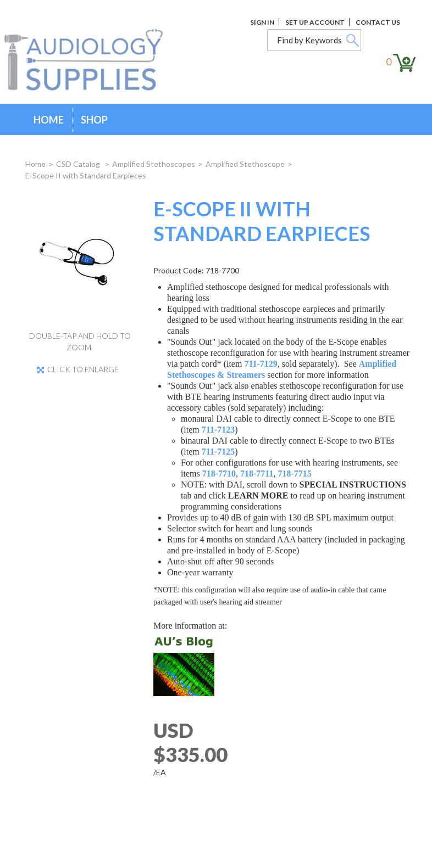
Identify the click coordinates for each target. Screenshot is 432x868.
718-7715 (294, 474)
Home (49, 120)
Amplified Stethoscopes (154, 164)
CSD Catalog (79, 164)
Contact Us (378, 22)
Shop (94, 120)
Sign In (262, 22)
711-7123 (218, 430)
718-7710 (219, 474)
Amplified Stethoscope (245, 164)
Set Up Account (315, 22)
